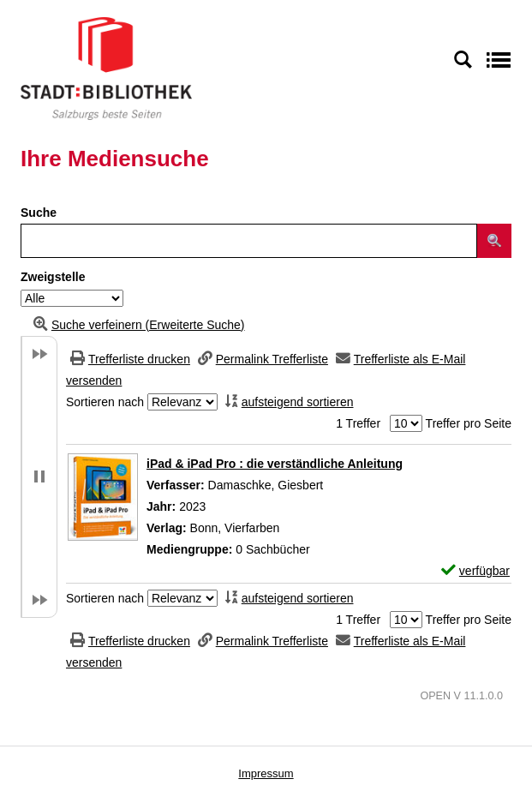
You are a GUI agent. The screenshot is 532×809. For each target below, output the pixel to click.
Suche (39, 213)
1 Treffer (358, 423)
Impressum (266, 773)
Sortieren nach (105, 402)
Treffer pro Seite (469, 423)
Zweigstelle (53, 277)
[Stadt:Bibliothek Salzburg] (106, 68)
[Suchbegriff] (249, 241)
